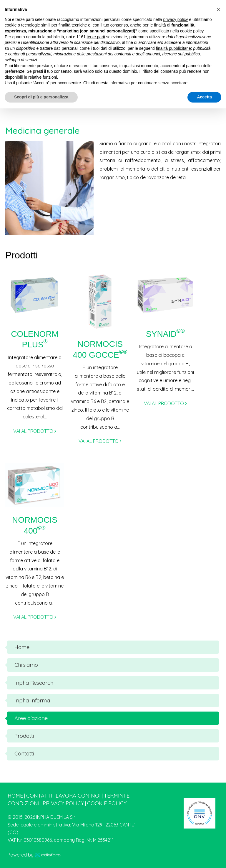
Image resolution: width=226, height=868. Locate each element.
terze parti (96, 37)
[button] (218, 9)
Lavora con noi (78, 796)
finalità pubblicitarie (173, 48)
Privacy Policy (63, 803)
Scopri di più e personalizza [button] (41, 97)
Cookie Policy (107, 803)
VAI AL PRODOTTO (35, 431)
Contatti (39, 796)
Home (15, 796)
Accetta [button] (204, 97)
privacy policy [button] (176, 19)
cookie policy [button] (192, 31)
